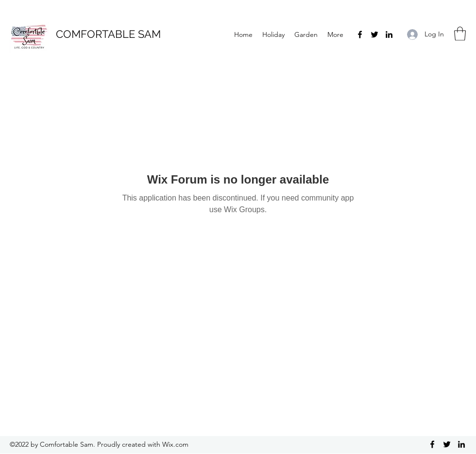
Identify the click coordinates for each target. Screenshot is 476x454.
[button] (460, 34)
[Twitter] (374, 34)
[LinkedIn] (389, 34)
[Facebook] (360, 34)
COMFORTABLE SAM (108, 34)
